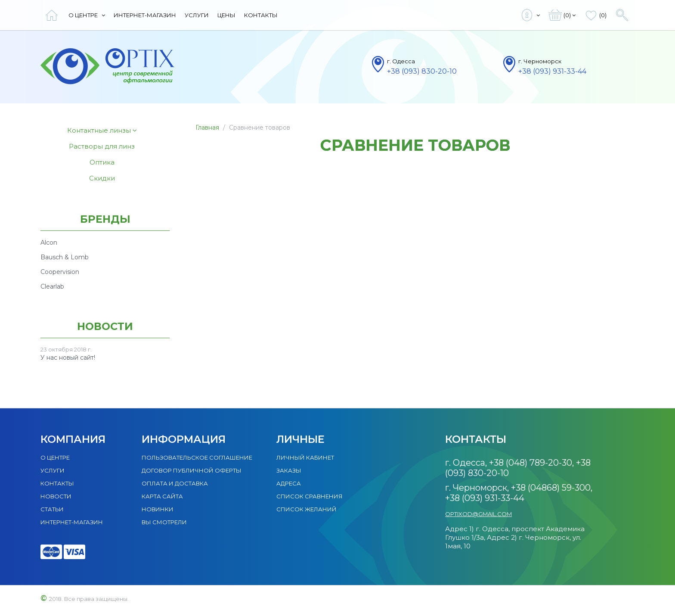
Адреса (289, 483)
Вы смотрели (164, 522)
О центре (87, 15)
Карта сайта (162, 496)
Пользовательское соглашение (197, 457)
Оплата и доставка (175, 483)
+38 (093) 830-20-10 (422, 71)
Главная (207, 128)
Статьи (52, 509)
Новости (56, 496)
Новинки (158, 509)
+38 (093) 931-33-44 (552, 71)
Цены (226, 15)
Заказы (289, 470)
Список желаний (307, 509)
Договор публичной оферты (192, 470)
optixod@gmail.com (478, 514)
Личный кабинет (305, 457)
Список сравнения (310, 496)
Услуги (197, 15)
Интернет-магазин (145, 15)
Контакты (261, 15)
